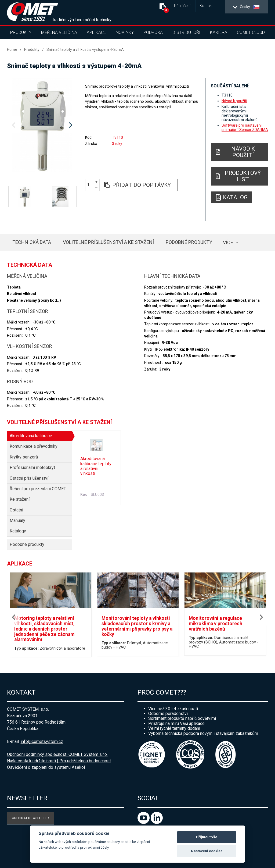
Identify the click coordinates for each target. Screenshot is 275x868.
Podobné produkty (189, 242)
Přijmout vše (207, 837)
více (228, 242)
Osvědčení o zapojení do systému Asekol (46, 767)
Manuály (17, 520)
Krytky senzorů (24, 457)
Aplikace (96, 32)
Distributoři (186, 32)
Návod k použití (234, 101)
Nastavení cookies (207, 851)
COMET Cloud (251, 32)
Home (12, 49)
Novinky (125, 32)
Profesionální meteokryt (32, 467)
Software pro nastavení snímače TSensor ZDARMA (245, 127)
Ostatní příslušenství (29, 478)
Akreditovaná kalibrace (31, 436)
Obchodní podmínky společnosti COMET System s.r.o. (57, 754)
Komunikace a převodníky (34, 446)
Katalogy (18, 531)
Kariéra (219, 32)
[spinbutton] (91, 185)
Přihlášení (182, 6)
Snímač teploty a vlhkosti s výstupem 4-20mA (85, 49)
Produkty (21, 32)
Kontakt (206, 6)
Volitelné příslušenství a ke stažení (108, 242)
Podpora (153, 32)
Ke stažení (20, 499)
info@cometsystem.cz (42, 741)
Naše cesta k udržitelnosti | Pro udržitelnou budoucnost (59, 761)
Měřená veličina (59, 32)
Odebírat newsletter (30, 818)
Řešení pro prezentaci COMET (38, 489)
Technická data (32, 242)
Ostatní (16, 510)
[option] (42, 125)
